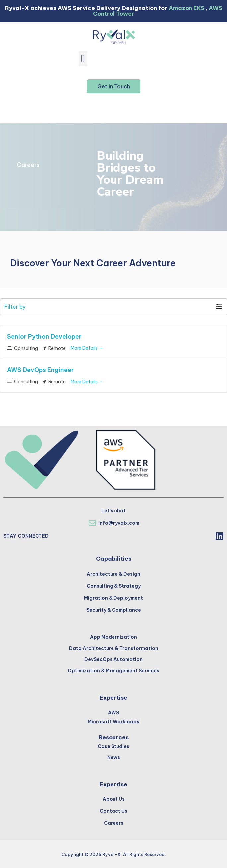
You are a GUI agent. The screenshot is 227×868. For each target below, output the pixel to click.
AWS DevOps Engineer (40, 370)
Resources (114, 737)
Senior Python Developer (44, 336)
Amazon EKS (187, 8)
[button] (83, 58)
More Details (87, 348)
